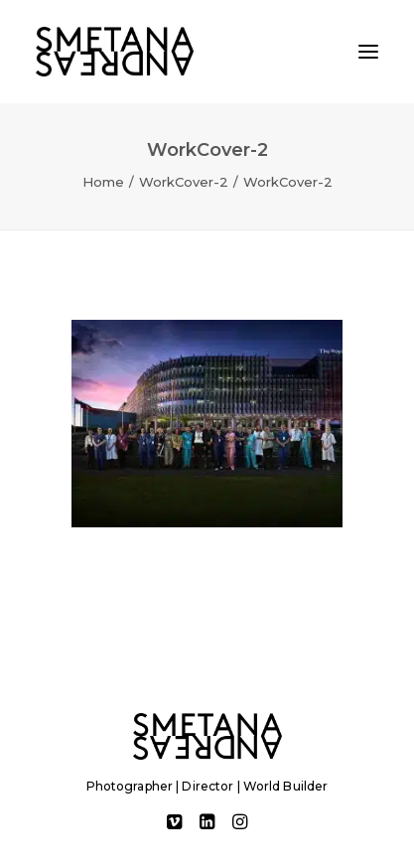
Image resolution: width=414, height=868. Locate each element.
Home (103, 182)
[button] (368, 52)
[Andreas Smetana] (115, 52)
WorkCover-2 (184, 182)
